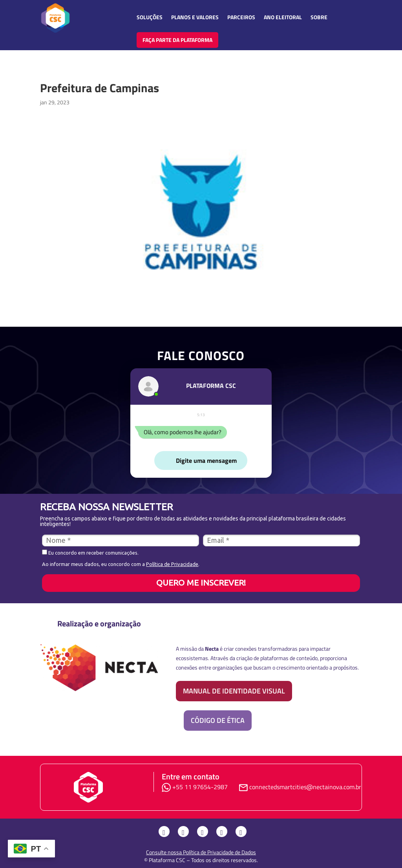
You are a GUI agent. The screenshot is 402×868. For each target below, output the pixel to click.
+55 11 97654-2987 (196, 787)
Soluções (150, 17)
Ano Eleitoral (283, 17)
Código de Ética (218, 720)
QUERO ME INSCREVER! (201, 582)
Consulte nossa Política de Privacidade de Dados (201, 852)
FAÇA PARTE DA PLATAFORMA (177, 40)
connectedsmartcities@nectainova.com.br (305, 787)
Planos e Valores (195, 17)
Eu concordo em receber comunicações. (90, 552)
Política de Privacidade (172, 564)
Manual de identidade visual (234, 691)
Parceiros (241, 17)
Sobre (319, 17)
